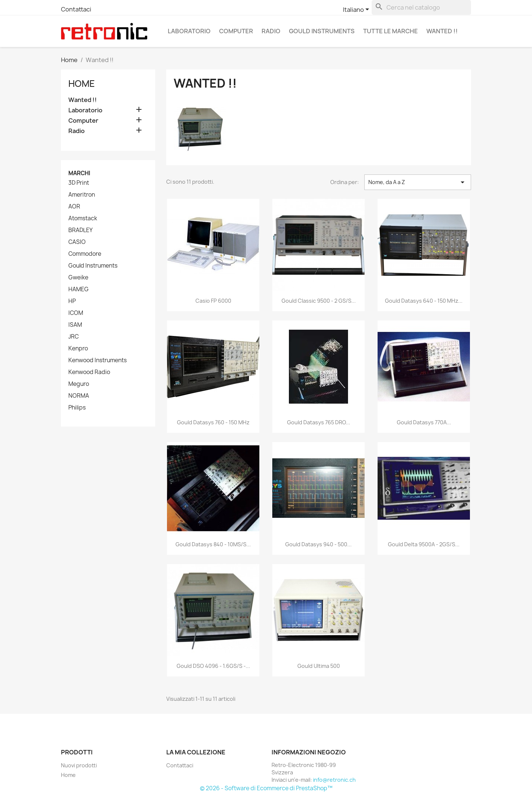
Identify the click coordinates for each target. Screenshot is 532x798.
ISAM (75, 325)
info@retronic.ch (334, 780)
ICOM (76, 313)
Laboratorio (189, 31)
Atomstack (83, 218)
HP (72, 301)
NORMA (79, 396)
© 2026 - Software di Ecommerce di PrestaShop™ (266, 788)
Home (82, 84)
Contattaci (76, 9)
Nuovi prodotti (79, 765)
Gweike (78, 278)
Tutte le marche (391, 31)
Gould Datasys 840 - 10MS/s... (213, 544)
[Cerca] (421, 7)
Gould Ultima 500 (319, 666)
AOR (74, 207)
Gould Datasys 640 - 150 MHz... (424, 301)
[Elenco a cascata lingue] (357, 10)
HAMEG (79, 289)
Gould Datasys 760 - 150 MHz (213, 422)
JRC (74, 337)
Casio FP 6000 (213, 301)
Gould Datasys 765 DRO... (319, 422)
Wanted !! (442, 31)
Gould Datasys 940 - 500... (318, 544)
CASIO (77, 242)
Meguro (79, 384)
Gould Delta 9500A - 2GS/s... (424, 544)
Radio (271, 31)
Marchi (79, 173)
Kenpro (78, 349)
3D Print (79, 183)
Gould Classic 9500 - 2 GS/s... (319, 301)
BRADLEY (81, 230)
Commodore (85, 254)
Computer (236, 31)
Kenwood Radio (89, 372)
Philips (77, 408)
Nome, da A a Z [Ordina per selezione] (418, 182)
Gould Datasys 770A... (424, 422)
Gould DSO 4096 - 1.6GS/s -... (213, 666)
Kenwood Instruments (98, 360)
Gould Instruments (322, 31)
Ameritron (82, 195)
